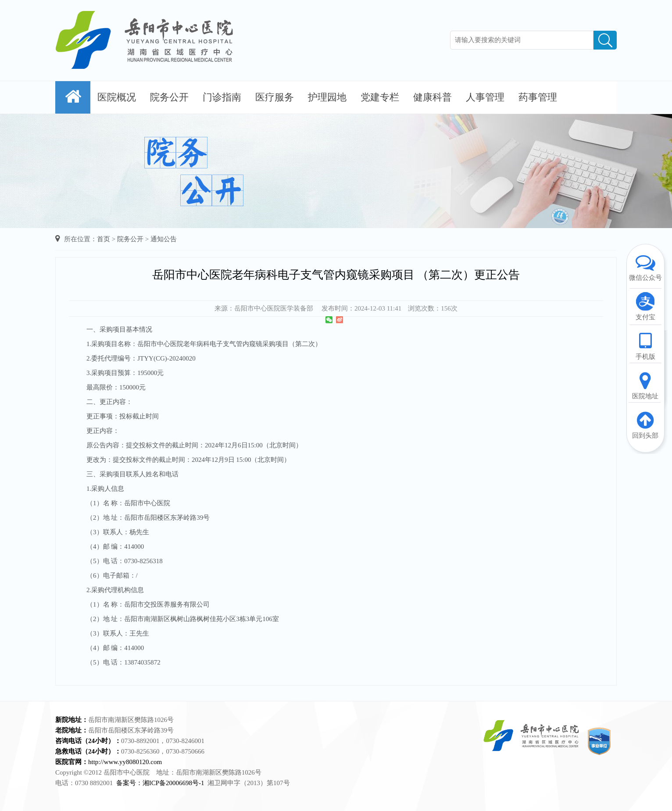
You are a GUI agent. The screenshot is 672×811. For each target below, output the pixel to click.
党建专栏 (380, 97)
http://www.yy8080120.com (125, 762)
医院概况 (117, 97)
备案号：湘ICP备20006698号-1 (160, 783)
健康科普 (433, 97)
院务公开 (169, 97)
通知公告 (164, 239)
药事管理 (538, 97)
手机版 (645, 346)
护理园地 (327, 97)
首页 (104, 239)
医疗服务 (275, 97)
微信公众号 (645, 267)
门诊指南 (222, 97)
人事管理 (485, 97)
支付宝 (645, 306)
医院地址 (645, 385)
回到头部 (645, 425)
